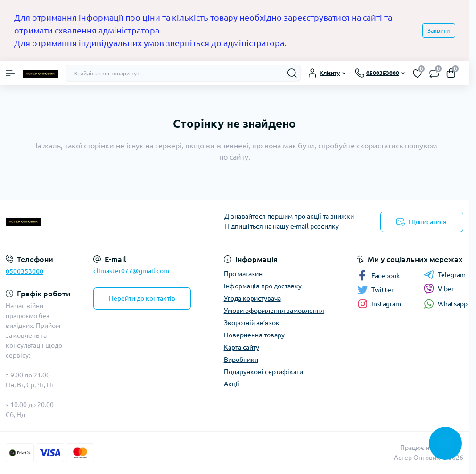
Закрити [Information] (439, 30)
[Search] (292, 73)
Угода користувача (252, 298)
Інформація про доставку (263, 286)
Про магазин (243, 274)
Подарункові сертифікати (263, 372)
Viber (439, 289)
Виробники (241, 360)
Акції (232, 384)
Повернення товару (254, 335)
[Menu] (10, 73)
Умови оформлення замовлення (274, 311)
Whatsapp (446, 304)
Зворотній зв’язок (252, 323)
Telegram (445, 275)
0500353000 (25, 271)
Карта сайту (242, 347)
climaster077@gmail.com (131, 271)
